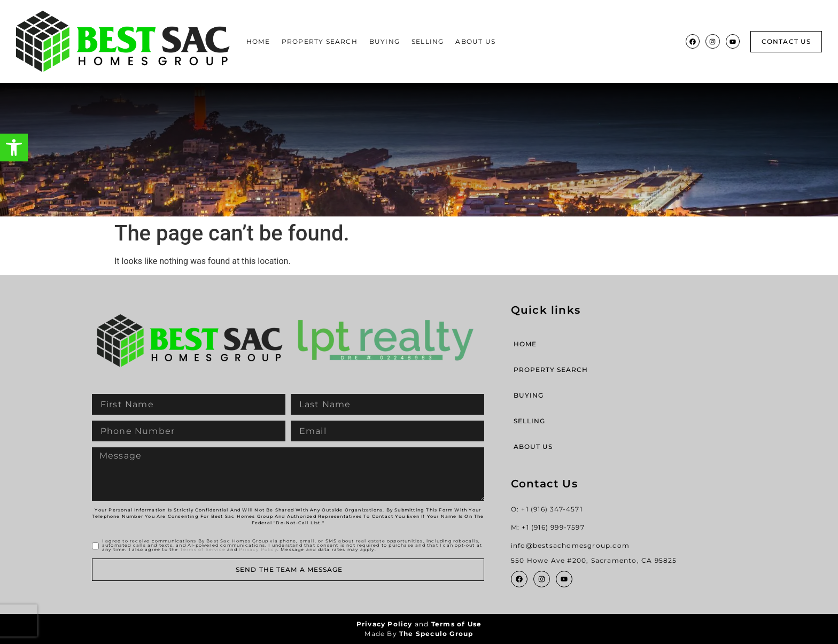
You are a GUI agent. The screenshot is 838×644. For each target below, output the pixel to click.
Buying (385, 41)
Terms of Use (456, 624)
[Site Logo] (123, 41)
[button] (14, 148)
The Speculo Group (436, 634)
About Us (475, 41)
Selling (428, 41)
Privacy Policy (258, 549)
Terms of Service (203, 549)
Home (258, 41)
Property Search (320, 41)
